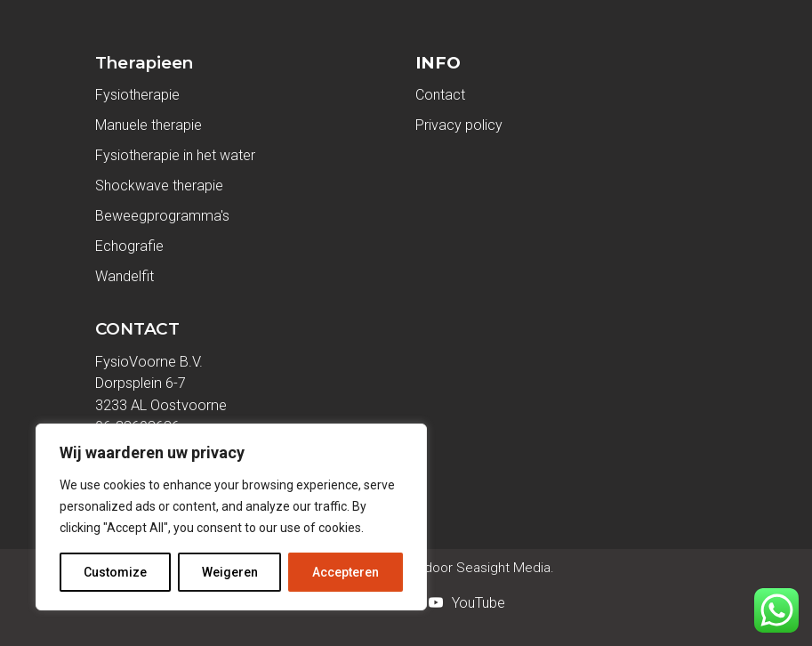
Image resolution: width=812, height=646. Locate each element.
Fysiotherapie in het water (175, 155)
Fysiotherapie (137, 95)
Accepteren (346, 572)
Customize (115, 572)
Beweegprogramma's (162, 216)
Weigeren (230, 572)
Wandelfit (125, 276)
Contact (440, 95)
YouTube (478, 603)
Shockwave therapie (159, 186)
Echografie (129, 246)
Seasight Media (502, 568)
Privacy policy (459, 125)
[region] (231, 517)
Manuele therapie (149, 125)
